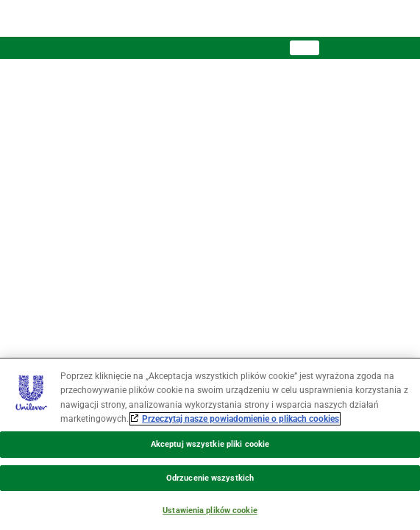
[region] (210, 444)
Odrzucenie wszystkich (210, 478)
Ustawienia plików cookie (210, 510)
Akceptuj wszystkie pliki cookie (210, 444)
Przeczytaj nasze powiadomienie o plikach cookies (241, 419)
